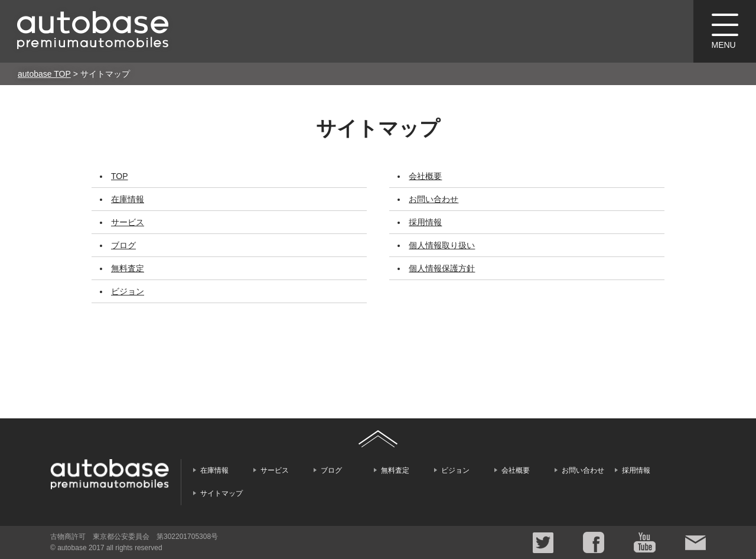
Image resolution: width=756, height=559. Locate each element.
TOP (120, 176)
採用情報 (425, 222)
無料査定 (128, 268)
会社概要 (425, 176)
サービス (128, 222)
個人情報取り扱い (442, 245)
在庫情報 (128, 199)
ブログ (123, 245)
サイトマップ (221, 493)
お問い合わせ (434, 199)
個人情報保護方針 (442, 268)
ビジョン (128, 291)
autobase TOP (44, 74)
